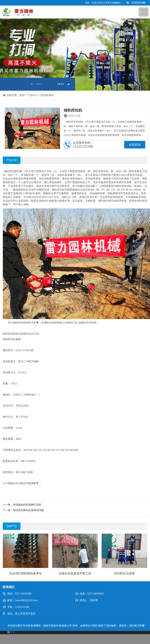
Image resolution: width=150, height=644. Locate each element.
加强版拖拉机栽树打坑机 (27, 505)
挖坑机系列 (47, 95)
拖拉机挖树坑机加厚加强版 (29, 510)
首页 (22, 95)
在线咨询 (135, 145)
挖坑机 (13, 171)
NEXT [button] (61, 84)
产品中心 (33, 95)
